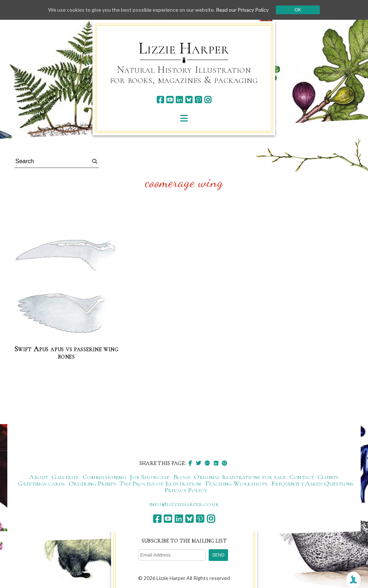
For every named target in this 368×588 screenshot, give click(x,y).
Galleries (65, 477)
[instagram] (208, 100)
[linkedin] (179, 100)
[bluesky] (189, 100)
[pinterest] (198, 100)
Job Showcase (149, 477)
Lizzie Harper (184, 48)
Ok (298, 10)
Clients (328, 477)
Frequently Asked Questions (312, 483)
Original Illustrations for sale (240, 477)
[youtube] (170, 100)
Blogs (182, 477)
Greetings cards (41, 483)
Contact (302, 477)
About (39, 477)
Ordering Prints (92, 483)
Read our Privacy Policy (242, 10)
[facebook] (160, 100)
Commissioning (105, 477)
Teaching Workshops (236, 483)
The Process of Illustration (160, 483)
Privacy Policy (186, 490)
